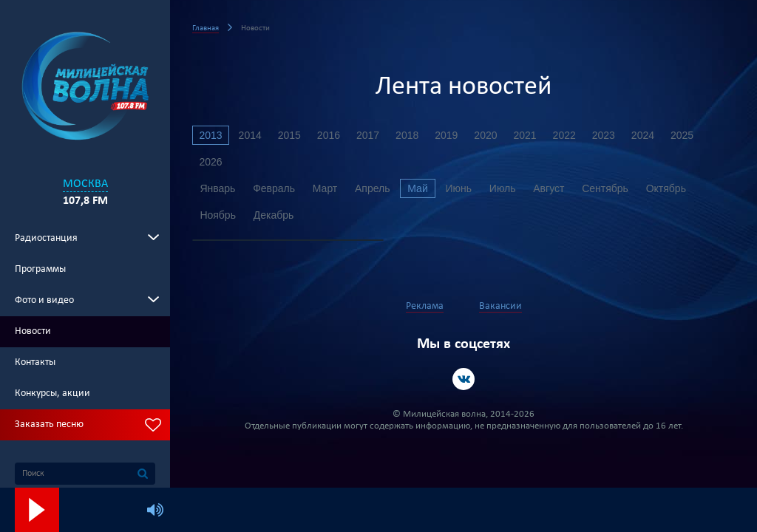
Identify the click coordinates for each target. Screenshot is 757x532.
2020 (490, 135)
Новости (33, 331)
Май (422, 188)
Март (327, 188)
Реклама (425, 306)
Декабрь (275, 215)
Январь (218, 188)
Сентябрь (613, 188)
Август (556, 188)
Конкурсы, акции (52, 393)
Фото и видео (44, 300)
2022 (570, 135)
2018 (411, 135)
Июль (509, 188)
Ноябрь (218, 215)
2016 (331, 135)
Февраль (275, 188)
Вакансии (500, 306)
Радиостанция (46, 238)
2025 (690, 135)
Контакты (35, 362)
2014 (251, 135)
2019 (451, 135)
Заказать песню (49, 424)
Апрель (376, 188)
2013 (211, 135)
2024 (650, 135)
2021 (530, 135)
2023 (610, 135)
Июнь (464, 188)
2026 (211, 162)
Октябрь (675, 188)
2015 (291, 135)
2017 (371, 135)
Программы (40, 269)
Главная (206, 28)
